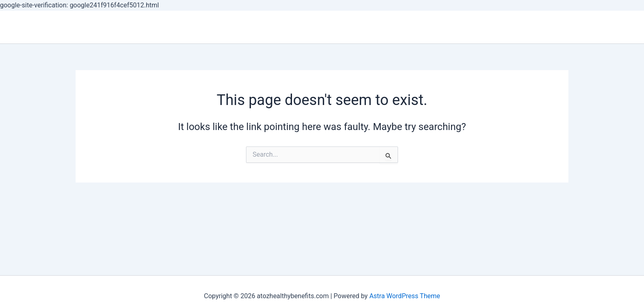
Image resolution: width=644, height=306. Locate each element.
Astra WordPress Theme (405, 296)
